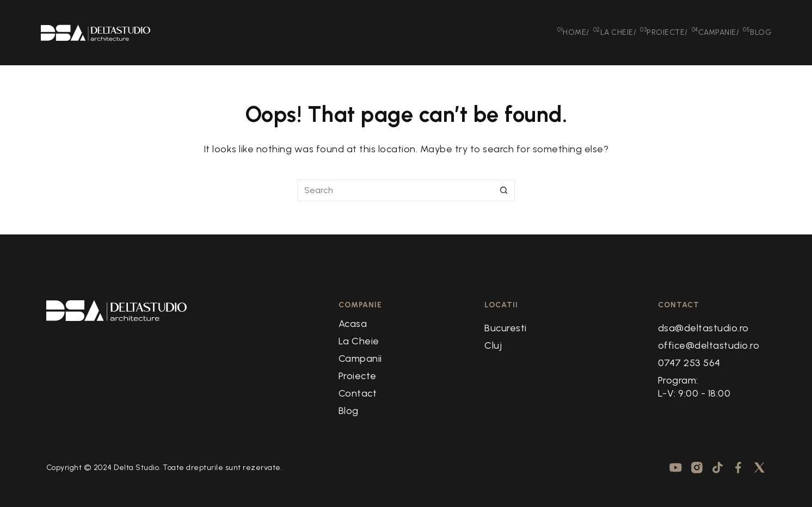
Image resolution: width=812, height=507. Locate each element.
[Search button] (504, 190)
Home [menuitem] (573, 32)
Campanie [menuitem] (716, 32)
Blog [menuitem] (757, 32)
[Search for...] (395, 190)
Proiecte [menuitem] (664, 32)
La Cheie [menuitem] (615, 32)
